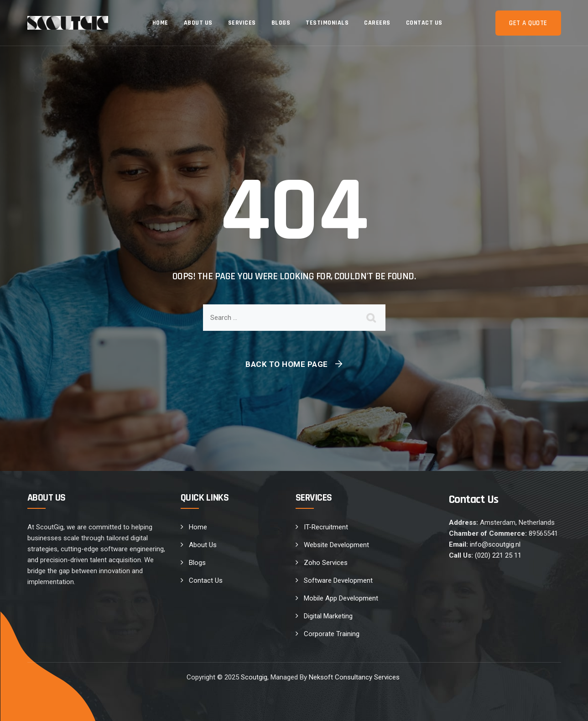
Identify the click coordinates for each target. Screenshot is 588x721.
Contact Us (424, 23)
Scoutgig (254, 677)
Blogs (281, 23)
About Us (198, 23)
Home (160, 23)
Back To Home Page (287, 364)
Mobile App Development (341, 598)
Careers (377, 23)
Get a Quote (528, 23)
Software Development (338, 580)
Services (242, 23)
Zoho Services (326, 563)
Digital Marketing (328, 616)
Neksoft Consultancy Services (355, 677)
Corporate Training (332, 634)
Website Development (336, 545)
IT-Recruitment (326, 527)
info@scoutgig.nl (495, 544)
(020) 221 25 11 (498, 555)
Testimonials (327, 23)
